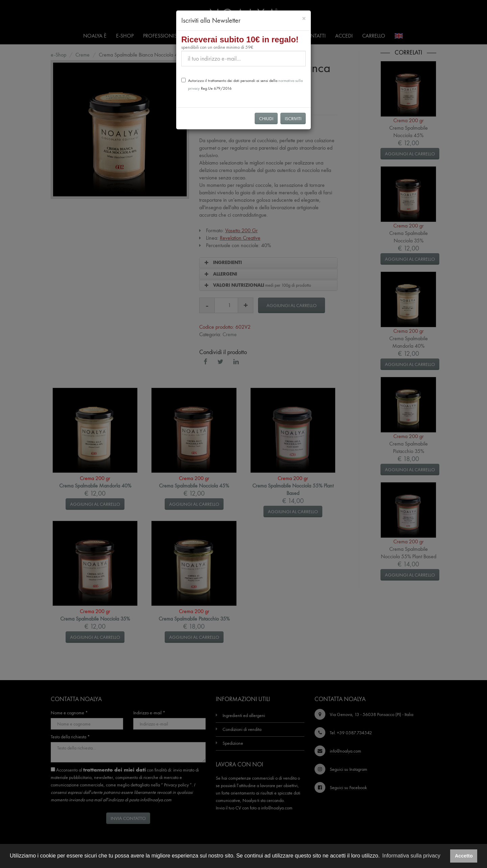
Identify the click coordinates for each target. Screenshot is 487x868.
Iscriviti (293, 118)
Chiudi (266, 118)
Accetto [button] (464, 856)
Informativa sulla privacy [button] (411, 856)
